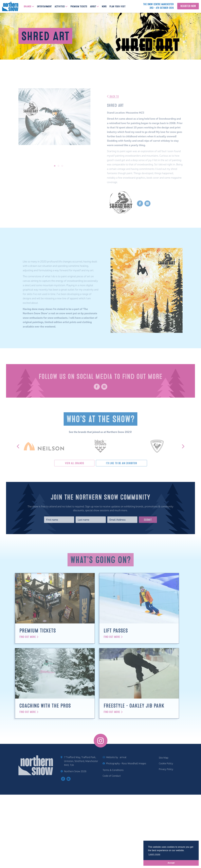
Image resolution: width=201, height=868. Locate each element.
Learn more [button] (154, 854)
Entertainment (44, 7)
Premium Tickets (79, 7)
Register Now (188, 6)
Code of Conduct (112, 850)
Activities (60, 7)
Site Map (164, 832)
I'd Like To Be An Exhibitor (114, 463)
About (93, 7)
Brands (28, 7)
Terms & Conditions (113, 844)
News (104, 7)
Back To (113, 104)
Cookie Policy (166, 838)
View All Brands (81, 463)
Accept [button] (171, 863)
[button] (55, 166)
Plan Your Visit (117, 7)
